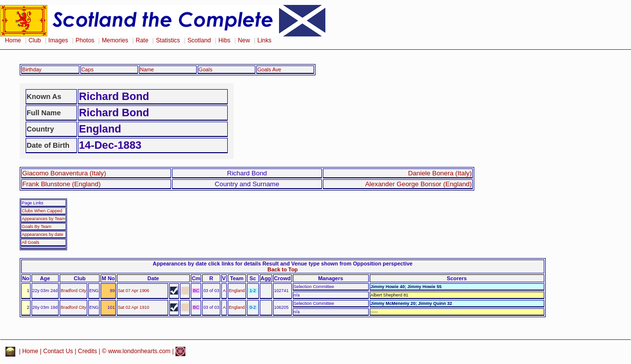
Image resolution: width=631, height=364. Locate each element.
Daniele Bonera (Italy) (440, 173)
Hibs (224, 40)
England (237, 291)
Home (13, 40)
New (244, 40)
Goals (206, 69)
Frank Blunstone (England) (61, 184)
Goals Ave (269, 69)
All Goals (31, 242)
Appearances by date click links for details (207, 264)
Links (264, 40)
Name (147, 69)
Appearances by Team (43, 219)
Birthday (32, 69)
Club (35, 40)
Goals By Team (36, 227)
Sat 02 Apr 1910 (134, 307)
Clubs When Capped (42, 211)
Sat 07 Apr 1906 (134, 291)
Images (58, 40)
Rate (142, 40)
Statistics (168, 40)
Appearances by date (42, 234)
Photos (85, 40)
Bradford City (73, 291)
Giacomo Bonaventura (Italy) (64, 173)
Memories (115, 40)
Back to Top (283, 269)
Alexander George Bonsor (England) (419, 184)
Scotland (199, 40)
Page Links (33, 203)
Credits (88, 351)
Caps (88, 69)
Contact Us (58, 351)
